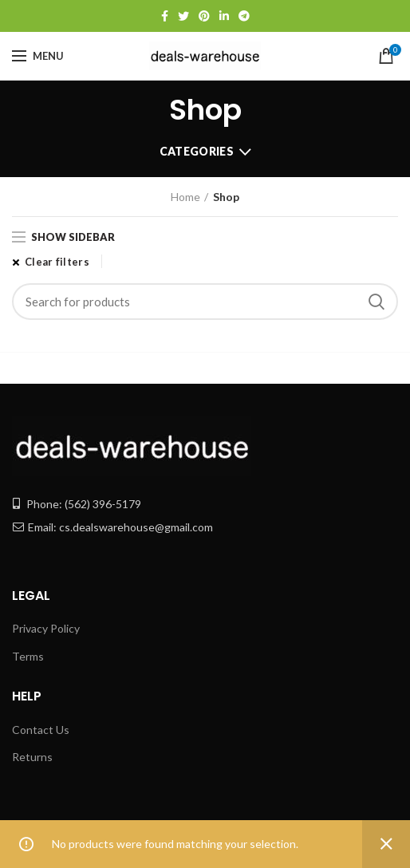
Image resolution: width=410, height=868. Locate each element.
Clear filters (57, 262)
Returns (32, 757)
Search (376, 302)
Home (185, 197)
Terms (28, 656)
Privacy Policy (46, 628)
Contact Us (41, 730)
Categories (197, 151)
